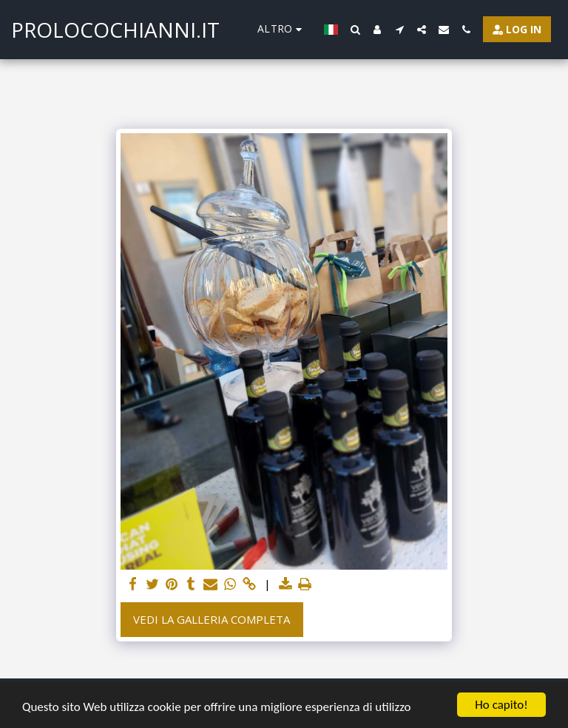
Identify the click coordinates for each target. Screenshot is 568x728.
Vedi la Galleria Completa (212, 619)
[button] (355, 30)
